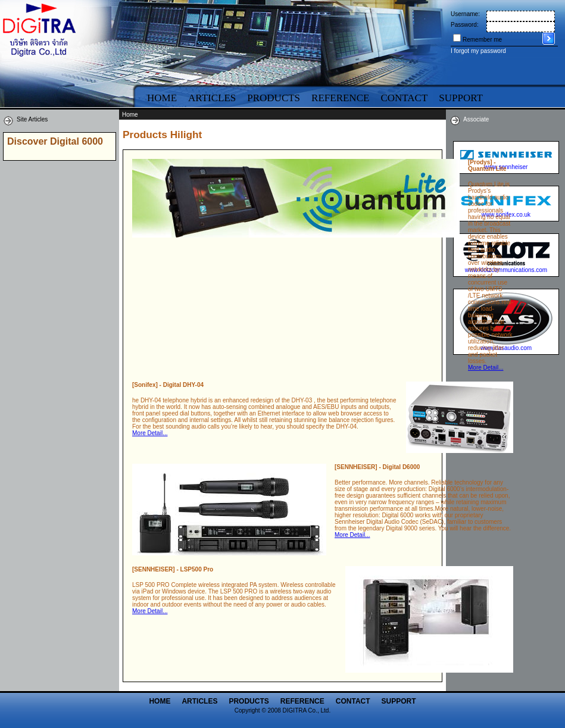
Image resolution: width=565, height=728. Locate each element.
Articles (212, 98)
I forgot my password (478, 51)
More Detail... (486, 368)
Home (162, 98)
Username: (465, 14)
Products (274, 98)
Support (399, 701)
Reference (340, 98)
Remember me (482, 40)
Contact (404, 98)
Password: (465, 25)
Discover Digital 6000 (55, 141)
